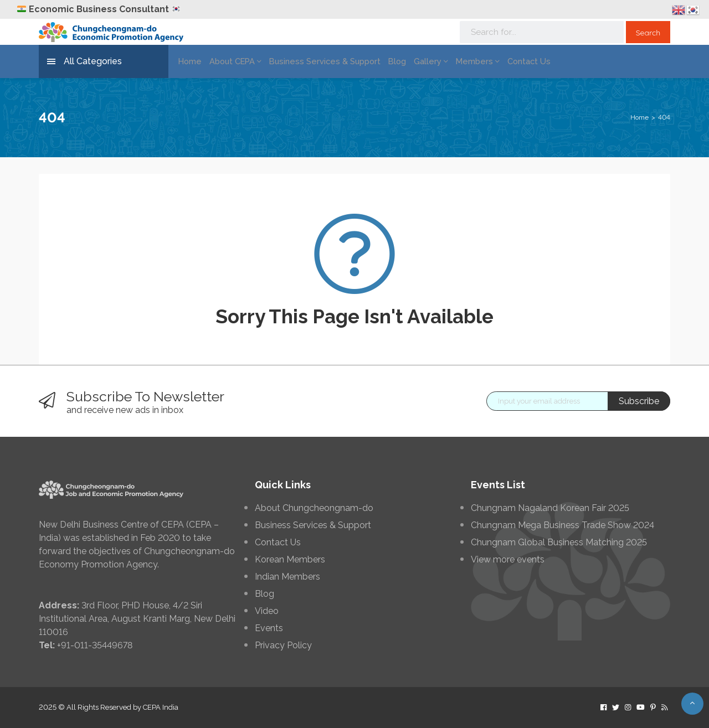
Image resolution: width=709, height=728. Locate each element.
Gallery (414, 61)
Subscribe (639, 401)
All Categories (84, 62)
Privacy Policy (283, 646)
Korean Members (290, 560)
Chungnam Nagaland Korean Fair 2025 (550, 508)
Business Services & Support (314, 61)
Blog (382, 61)
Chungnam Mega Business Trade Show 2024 (562, 525)
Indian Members (287, 577)
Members (458, 61)
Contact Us (505, 61)
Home (188, 61)
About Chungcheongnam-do (314, 508)
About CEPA (231, 61)
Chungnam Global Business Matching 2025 (559, 543)
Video (267, 611)
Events (269, 628)
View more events (508, 560)
